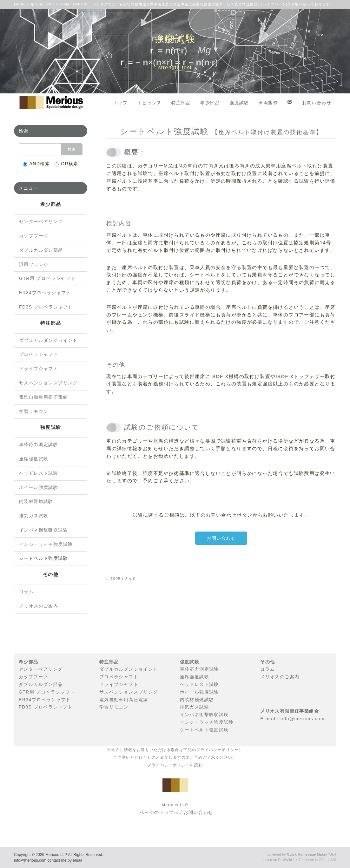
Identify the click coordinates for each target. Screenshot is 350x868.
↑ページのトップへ (158, 812)
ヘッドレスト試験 (39, 473)
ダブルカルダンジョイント (48, 340)
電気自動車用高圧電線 (43, 397)
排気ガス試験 (34, 516)
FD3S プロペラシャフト (46, 307)
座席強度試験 (34, 459)
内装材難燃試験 (36, 501)
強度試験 (239, 103)
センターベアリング (41, 221)
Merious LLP (56, 855)
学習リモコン (34, 411)
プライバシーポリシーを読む (175, 765)
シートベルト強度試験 (43, 558)
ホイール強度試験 (39, 487)
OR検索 (66, 164)
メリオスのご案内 (39, 606)
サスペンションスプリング (48, 383)
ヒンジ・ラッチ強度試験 (46, 544)
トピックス (150, 103)
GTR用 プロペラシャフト (47, 278)
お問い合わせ (317, 103)
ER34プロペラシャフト (45, 293)
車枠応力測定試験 (39, 444)
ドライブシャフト (39, 369)
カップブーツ (34, 236)
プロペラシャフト (39, 354)
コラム (26, 592)
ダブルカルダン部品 (41, 250)
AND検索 (36, 164)
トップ (121, 103)
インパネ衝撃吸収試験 (43, 530)
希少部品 (210, 103)
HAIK (332, 860)
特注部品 (181, 103)
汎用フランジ (34, 264)
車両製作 (268, 103)
